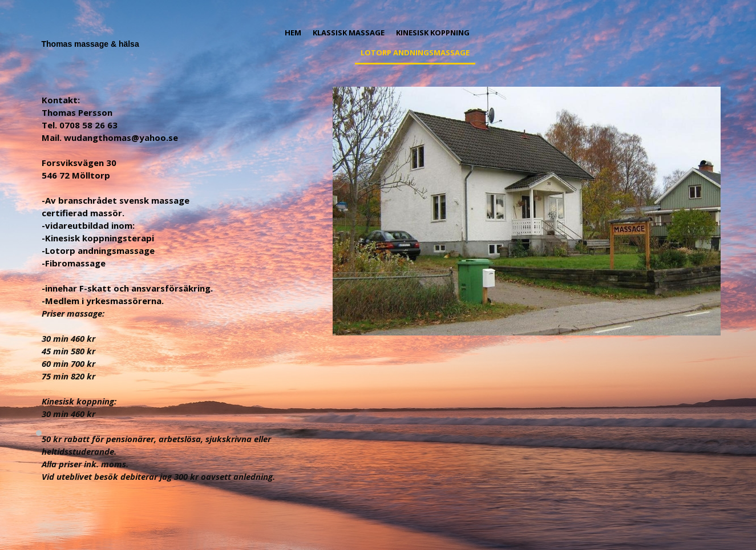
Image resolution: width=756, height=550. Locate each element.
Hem (293, 33)
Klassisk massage (349, 33)
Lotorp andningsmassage (415, 52)
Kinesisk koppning (433, 33)
